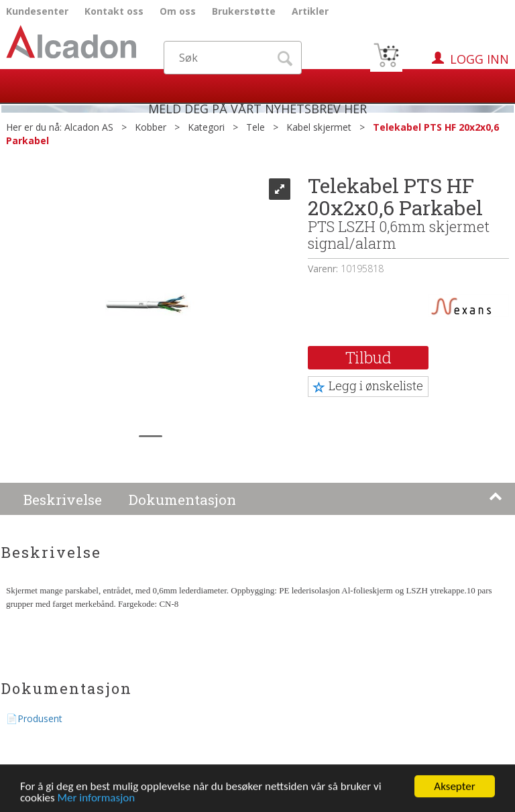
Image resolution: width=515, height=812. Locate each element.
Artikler (310, 11)
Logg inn (479, 59)
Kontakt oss (114, 11)
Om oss (178, 11)
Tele (255, 127)
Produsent (40, 718)
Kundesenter (37, 11)
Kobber (151, 127)
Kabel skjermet (319, 127)
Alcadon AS (89, 127)
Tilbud (368, 357)
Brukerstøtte (244, 11)
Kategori (206, 127)
